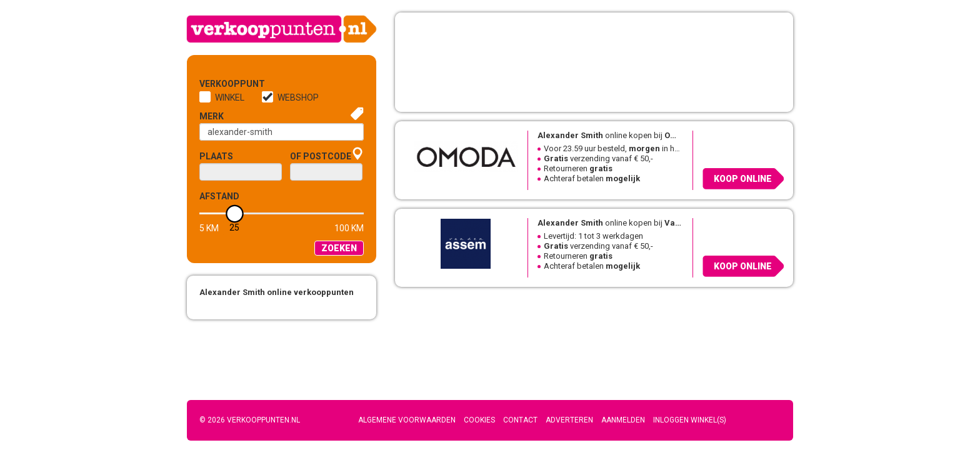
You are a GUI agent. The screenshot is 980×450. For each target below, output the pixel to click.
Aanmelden (623, 420)
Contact (520, 420)
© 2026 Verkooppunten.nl (250, 420)
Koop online (743, 179)
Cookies (479, 420)
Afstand (219, 196)
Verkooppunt (220, 84)
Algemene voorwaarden (407, 420)
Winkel (230, 97)
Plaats (216, 156)
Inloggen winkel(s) (690, 420)
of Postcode (321, 156)
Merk (212, 116)
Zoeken (339, 248)
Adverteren (569, 420)
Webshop (298, 97)
